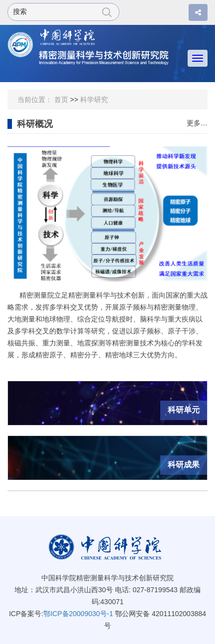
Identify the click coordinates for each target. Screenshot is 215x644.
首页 (61, 100)
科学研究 (94, 100)
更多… (197, 123)
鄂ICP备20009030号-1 (78, 614)
